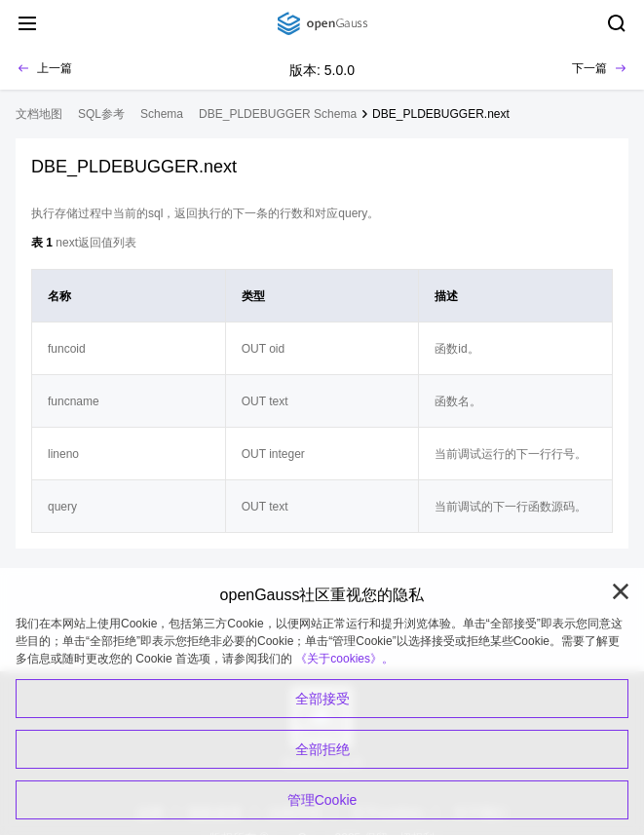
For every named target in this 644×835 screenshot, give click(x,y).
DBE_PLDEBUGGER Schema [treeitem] (278, 114)
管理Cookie (322, 800)
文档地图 (39, 114)
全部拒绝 (322, 749)
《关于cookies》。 (344, 659)
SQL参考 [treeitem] (101, 114)
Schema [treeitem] (162, 114)
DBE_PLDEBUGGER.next (441, 114)
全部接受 (322, 699)
